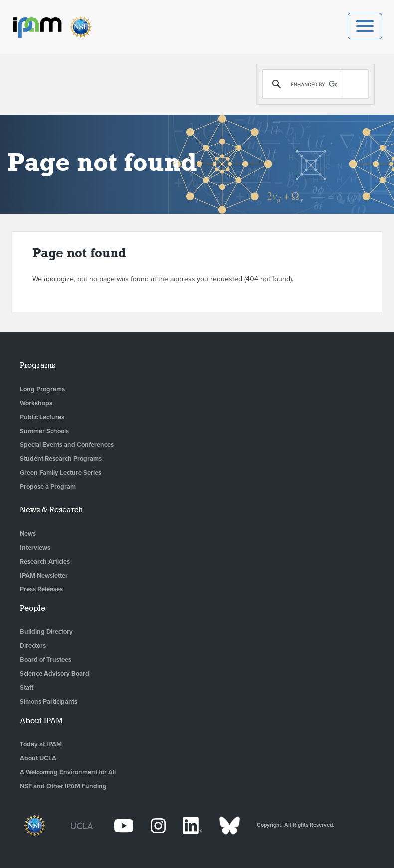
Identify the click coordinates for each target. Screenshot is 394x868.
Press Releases (41, 589)
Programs (38, 365)
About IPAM (41, 720)
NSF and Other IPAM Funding (63, 786)
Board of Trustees (46, 660)
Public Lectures (42, 417)
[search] (314, 84)
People (33, 608)
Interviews (35, 548)
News (28, 534)
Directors (33, 646)
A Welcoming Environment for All (68, 772)
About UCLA (38, 758)
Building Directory (46, 632)
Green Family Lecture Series (61, 473)
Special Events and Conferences (67, 445)
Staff (27, 688)
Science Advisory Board (55, 674)
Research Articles (45, 562)
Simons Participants (49, 702)
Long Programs (42, 389)
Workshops (36, 403)
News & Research (51, 509)
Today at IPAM (41, 744)
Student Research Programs (61, 459)
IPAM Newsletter (44, 576)
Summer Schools (44, 431)
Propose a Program (48, 487)
